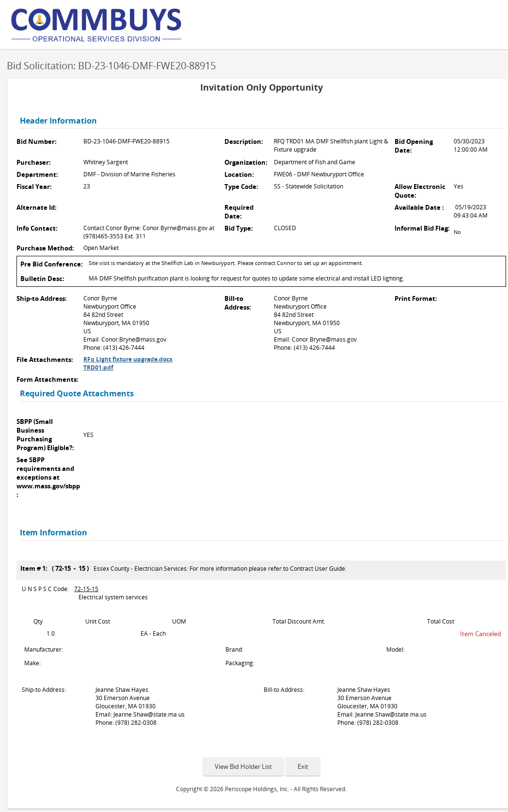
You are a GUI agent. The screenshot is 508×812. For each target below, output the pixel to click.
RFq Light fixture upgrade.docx (128, 359)
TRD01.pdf (98, 367)
